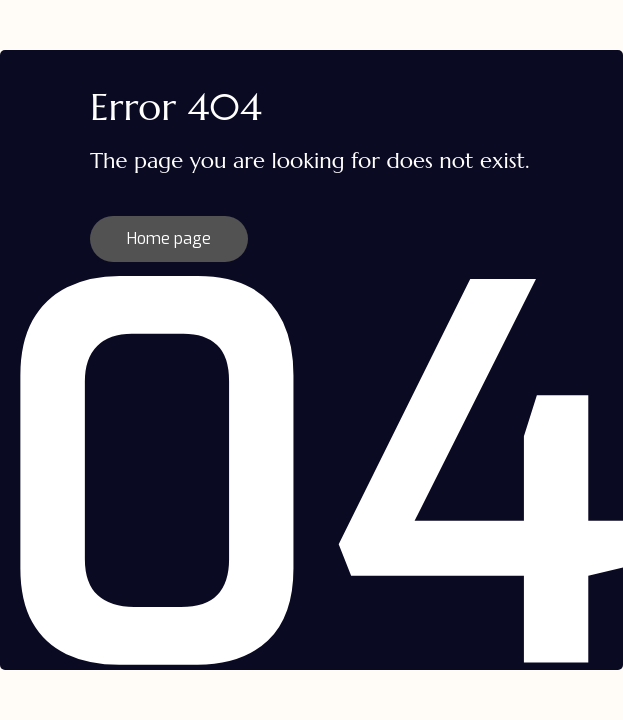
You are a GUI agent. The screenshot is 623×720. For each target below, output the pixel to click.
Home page (169, 238)
